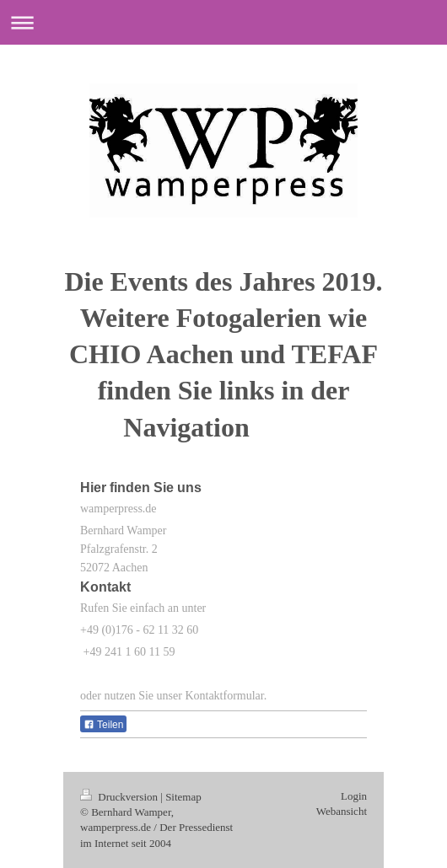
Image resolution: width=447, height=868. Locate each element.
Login (354, 796)
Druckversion (120, 797)
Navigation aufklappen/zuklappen (223, 22)
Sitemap (183, 797)
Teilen (103, 725)
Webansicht (342, 811)
